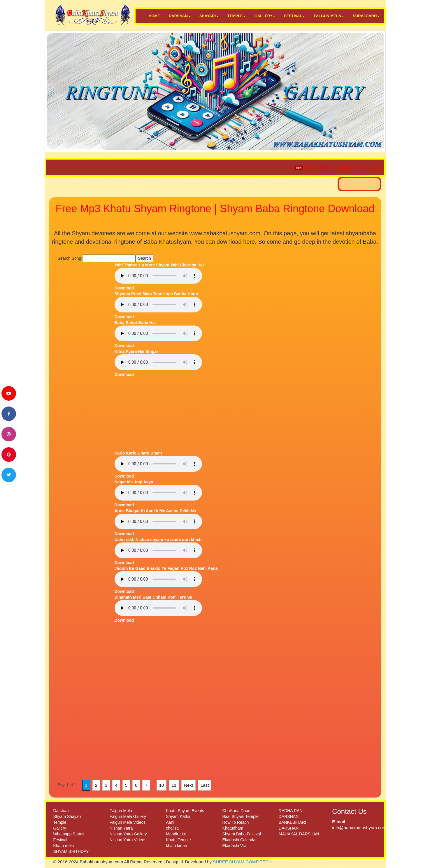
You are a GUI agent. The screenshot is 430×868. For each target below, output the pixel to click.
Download (124, 288)
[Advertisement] (84, 349)
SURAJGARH (366, 16)
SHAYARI (209, 16)
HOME (154, 16)
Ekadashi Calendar (239, 840)
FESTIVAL (294, 16)
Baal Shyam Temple (240, 816)
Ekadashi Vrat (235, 846)
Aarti (170, 822)
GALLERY (265, 16)
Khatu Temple (178, 840)
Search (144, 258)
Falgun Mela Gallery (128, 816)
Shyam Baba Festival (241, 834)
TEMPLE (237, 16)
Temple (60, 822)
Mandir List (176, 834)
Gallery (60, 828)
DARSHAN (180, 16)
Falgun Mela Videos (128, 822)
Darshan (61, 811)
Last (205, 785)
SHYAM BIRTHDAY (71, 851)
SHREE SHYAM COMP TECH (242, 862)
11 (174, 785)
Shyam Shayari (67, 816)
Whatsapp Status (69, 834)
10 (162, 785)
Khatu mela (64, 846)
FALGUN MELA (329, 16)
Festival (60, 840)
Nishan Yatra (121, 828)
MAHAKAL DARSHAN (299, 834)
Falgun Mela (121, 811)
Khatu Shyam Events (185, 811)
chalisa (172, 828)
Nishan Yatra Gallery (128, 834)
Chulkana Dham (237, 811)
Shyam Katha (178, 816)
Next (188, 785)
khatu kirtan (176, 846)
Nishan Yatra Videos (128, 840)
